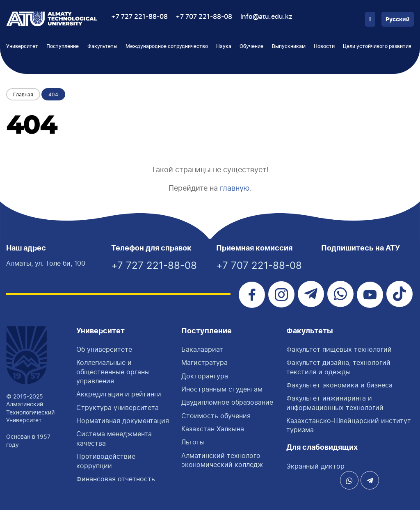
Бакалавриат (202, 349)
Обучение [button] (251, 46)
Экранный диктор (315, 466)
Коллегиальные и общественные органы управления (113, 372)
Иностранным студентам (222, 389)
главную (235, 188)
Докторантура (205, 376)
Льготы (193, 442)
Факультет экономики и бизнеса (339, 385)
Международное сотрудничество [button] (167, 46)
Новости (324, 46)
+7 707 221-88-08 (204, 17)
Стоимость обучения (216, 416)
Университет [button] (22, 46)
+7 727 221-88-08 (139, 17)
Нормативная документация (123, 421)
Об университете (104, 349)
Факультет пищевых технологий (339, 349)
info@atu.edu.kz (266, 17)
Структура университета (118, 408)
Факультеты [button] (102, 46)
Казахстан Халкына (213, 429)
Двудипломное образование (227, 402)
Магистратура (204, 362)
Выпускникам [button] (289, 46)
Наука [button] (224, 46)
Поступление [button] (63, 46)
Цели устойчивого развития (377, 46)
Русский (398, 20)
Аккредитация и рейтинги (119, 394)
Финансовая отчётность (116, 479)
